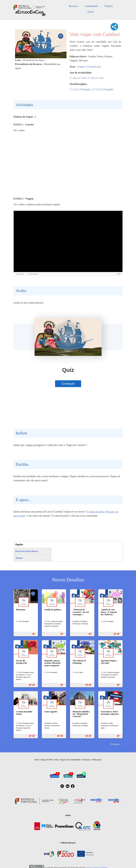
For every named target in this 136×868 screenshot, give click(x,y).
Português (85, 89)
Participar (86, 760)
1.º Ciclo (74, 89)
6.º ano (100, 78)
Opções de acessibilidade (71, 760)
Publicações (97, 760)
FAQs (56, 760)
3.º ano (73, 78)
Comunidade (91, 6)
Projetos (109, 6)
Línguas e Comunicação (89, 67)
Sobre (37, 760)
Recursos (73, 6)
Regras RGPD (47, 760)
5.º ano (91, 78)
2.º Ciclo (97, 89)
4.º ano (82, 78)
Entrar (91, 12)
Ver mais (114, 744)
